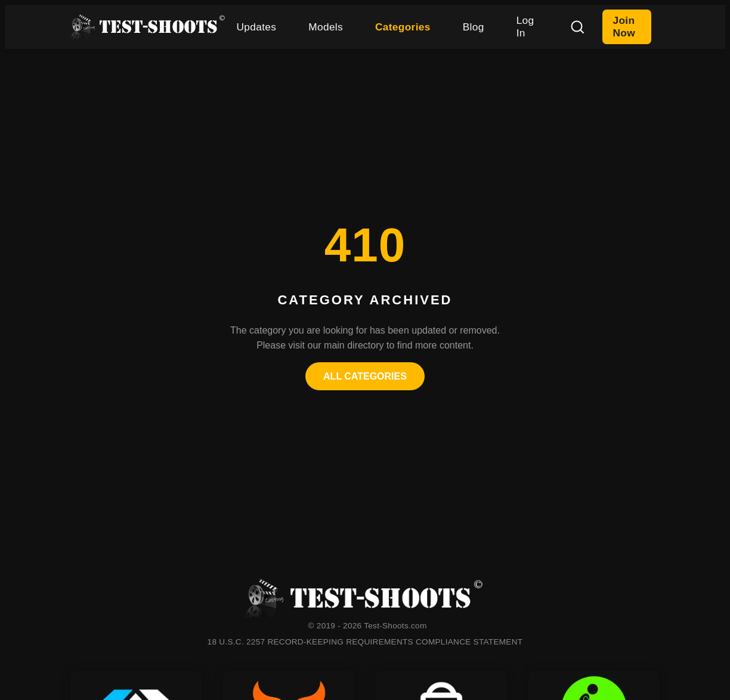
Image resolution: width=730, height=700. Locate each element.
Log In (525, 27)
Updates (257, 27)
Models (326, 27)
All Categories (365, 376)
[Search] (577, 27)
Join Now (624, 27)
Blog (474, 27)
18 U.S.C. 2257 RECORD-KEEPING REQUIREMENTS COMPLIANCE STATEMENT (365, 642)
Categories (403, 27)
